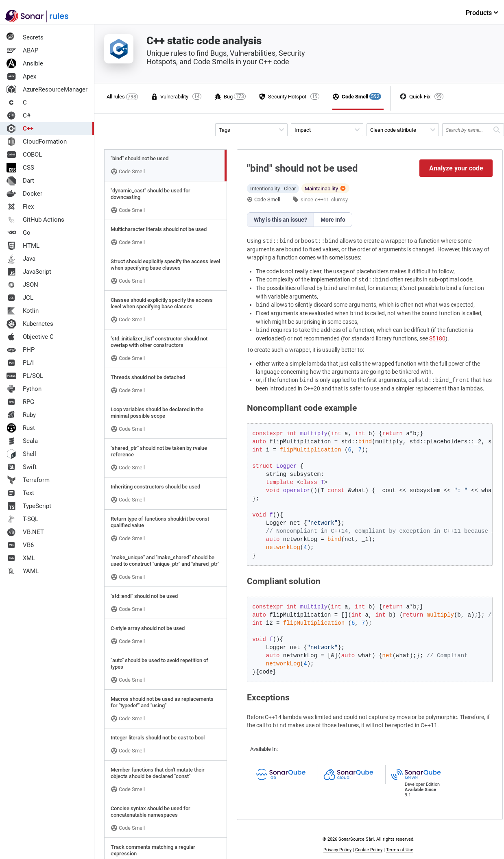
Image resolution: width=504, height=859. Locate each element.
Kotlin (23, 311)
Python (24, 389)
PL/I (20, 363)
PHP (21, 350)
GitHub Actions (35, 220)
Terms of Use (400, 850)
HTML (23, 246)
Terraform (28, 480)
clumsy (339, 199)
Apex (21, 76)
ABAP (22, 50)
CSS (20, 168)
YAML (23, 571)
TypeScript (29, 506)
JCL (20, 298)
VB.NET (25, 532)
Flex (20, 207)
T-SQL (22, 519)
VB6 (20, 545)
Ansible (25, 63)
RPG (20, 402)
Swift (22, 467)
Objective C (30, 337)
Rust (21, 428)
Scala (22, 441)
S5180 (437, 338)
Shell (21, 454)
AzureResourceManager (47, 89)
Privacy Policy (337, 850)
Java (21, 259)
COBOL (24, 155)
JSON (22, 285)
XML (21, 558)
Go (19, 233)
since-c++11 (315, 199)
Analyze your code (456, 168)
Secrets (25, 37)
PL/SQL (25, 376)
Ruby (21, 415)
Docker (24, 194)
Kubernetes (30, 324)
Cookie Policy (369, 850)
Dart (20, 181)
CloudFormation (37, 142)
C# (19, 116)
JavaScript (29, 272)
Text (20, 493)
